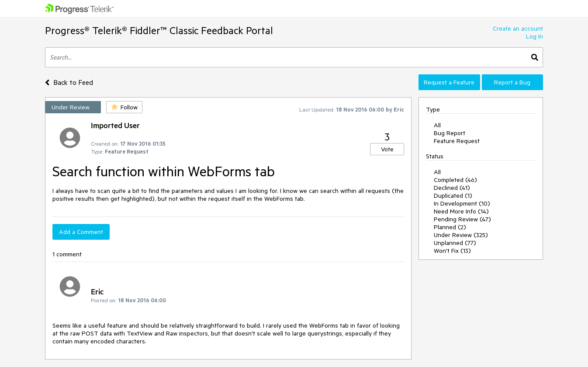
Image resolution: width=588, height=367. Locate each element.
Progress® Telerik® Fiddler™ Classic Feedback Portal (159, 30)
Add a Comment (81, 232)
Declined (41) (452, 188)
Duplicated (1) (453, 196)
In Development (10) (462, 203)
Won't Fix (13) (452, 251)
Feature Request (457, 141)
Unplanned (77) (455, 243)
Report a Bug (512, 82)
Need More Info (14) (461, 211)
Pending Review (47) (462, 219)
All (437, 125)
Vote (387, 149)
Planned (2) (450, 227)
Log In (534, 36)
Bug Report (450, 133)
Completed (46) (455, 180)
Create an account (518, 28)
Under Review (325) (461, 235)
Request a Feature (449, 82)
